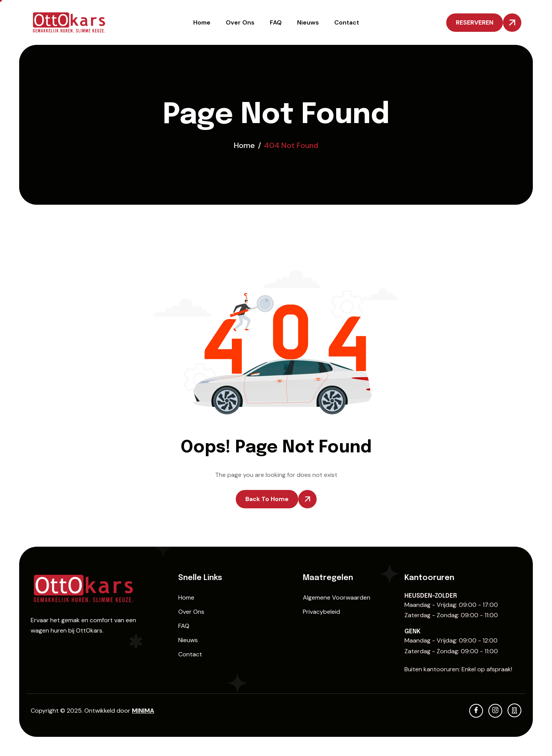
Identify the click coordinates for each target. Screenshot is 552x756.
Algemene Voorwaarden (337, 597)
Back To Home (267, 499)
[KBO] (514, 710)
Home (202, 22)
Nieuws (308, 22)
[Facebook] (476, 711)
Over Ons (240, 22)
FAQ (276, 22)
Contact (347, 22)
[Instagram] (495, 711)
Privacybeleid (321, 612)
